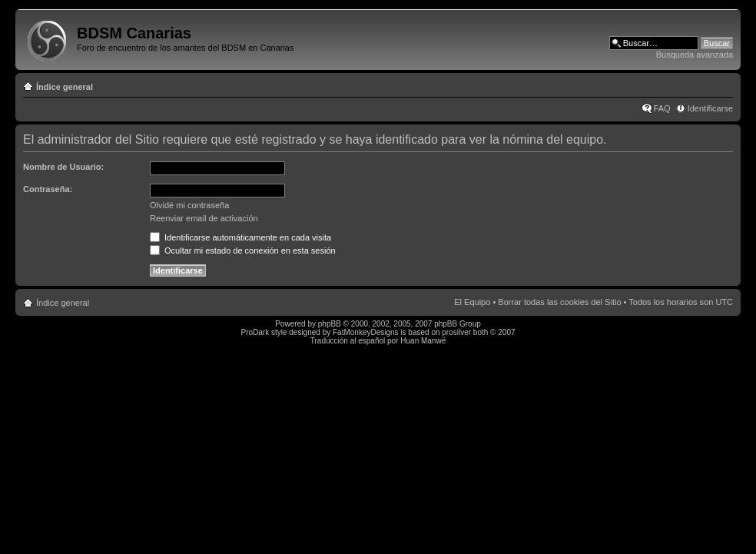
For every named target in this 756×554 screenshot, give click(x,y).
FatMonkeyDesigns (366, 332)
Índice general (65, 87)
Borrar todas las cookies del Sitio (559, 302)
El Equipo (472, 302)
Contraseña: (48, 189)
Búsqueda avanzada (695, 55)
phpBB (330, 324)
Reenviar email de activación (204, 218)
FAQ (662, 108)
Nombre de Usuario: (63, 167)
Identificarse (710, 108)
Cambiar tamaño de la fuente (722, 84)
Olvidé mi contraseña (189, 205)
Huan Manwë (423, 341)
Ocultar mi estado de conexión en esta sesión (243, 250)
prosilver (456, 332)
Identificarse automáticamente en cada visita (240, 237)
